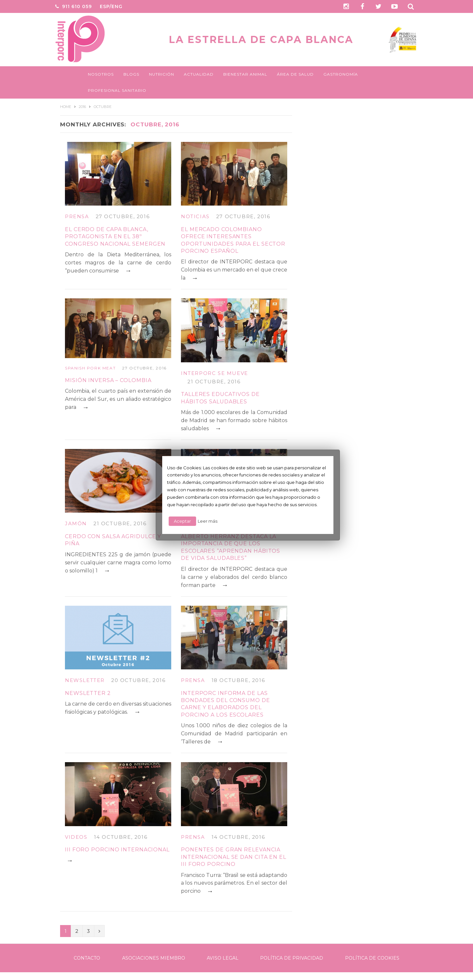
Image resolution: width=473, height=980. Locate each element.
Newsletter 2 (88, 693)
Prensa (77, 216)
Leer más (208, 521)
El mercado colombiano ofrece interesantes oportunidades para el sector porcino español (233, 240)
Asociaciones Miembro (154, 958)
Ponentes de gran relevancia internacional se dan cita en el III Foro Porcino (234, 857)
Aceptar (182, 521)
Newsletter (85, 680)
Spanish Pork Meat (90, 368)
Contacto (87, 958)
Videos (76, 837)
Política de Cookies (372, 958)
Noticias (195, 216)
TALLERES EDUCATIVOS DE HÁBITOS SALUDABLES (220, 398)
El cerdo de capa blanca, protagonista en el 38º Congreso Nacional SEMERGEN (115, 237)
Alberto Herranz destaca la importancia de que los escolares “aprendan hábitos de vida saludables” (231, 547)
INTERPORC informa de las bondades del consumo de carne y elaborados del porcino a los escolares (226, 704)
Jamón (76, 523)
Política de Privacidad (292, 958)
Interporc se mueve (215, 373)
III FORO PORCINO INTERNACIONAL (117, 850)
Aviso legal (223, 958)
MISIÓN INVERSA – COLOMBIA (108, 380)
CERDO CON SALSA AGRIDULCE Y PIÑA (113, 540)
